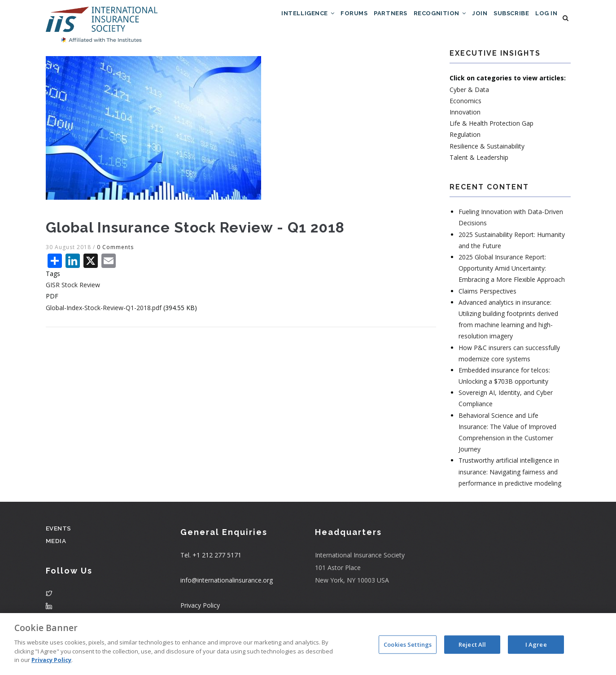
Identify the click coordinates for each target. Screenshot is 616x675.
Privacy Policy (200, 609)
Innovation (465, 115)
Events (59, 531)
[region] (308, 644)
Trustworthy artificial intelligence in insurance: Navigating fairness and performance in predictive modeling (510, 475)
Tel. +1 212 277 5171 (211, 559)
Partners (363, 20)
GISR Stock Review (73, 288)
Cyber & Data (469, 93)
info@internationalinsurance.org (227, 584)
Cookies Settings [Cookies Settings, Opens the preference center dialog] (408, 644)
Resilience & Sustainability (487, 149)
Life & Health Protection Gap (491, 127)
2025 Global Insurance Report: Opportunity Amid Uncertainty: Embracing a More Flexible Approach (512, 271)
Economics (465, 104)
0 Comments (115, 250)
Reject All (472, 644)
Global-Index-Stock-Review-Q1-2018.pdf (104, 311)
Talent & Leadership (479, 160)
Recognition (419, 20)
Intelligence (268, 20)
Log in (544, 20)
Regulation (465, 138)
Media (56, 544)
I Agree (536, 644)
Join (465, 20)
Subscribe (503, 20)
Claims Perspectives (487, 294)
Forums (321, 20)
